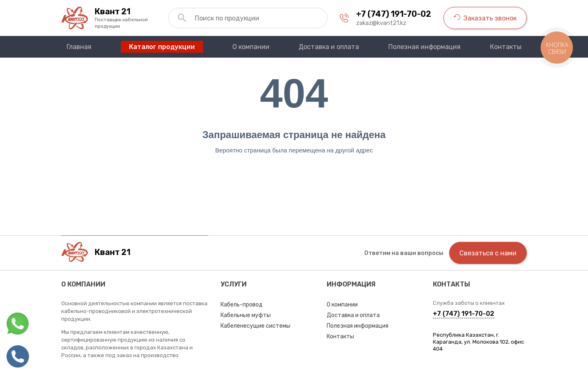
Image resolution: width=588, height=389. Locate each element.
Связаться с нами (488, 253)
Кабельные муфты (246, 315)
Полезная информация (357, 326)
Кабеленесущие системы (255, 326)
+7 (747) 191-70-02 (394, 14)
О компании (342, 305)
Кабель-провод (242, 305)
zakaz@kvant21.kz (381, 23)
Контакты (340, 336)
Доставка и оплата (353, 315)
